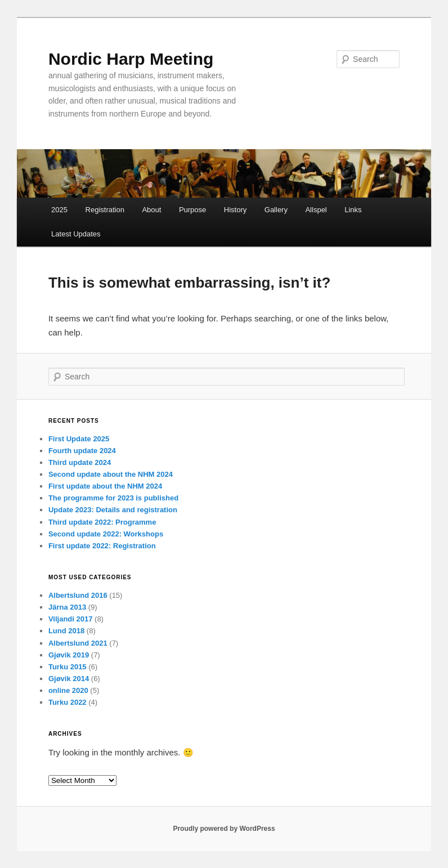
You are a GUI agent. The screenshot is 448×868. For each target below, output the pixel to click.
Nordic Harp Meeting (131, 59)
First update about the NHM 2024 (105, 486)
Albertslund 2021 (78, 643)
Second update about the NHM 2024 (111, 474)
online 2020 (68, 690)
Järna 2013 (67, 607)
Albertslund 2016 (78, 595)
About (151, 210)
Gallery (276, 210)
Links (353, 210)
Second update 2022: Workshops (106, 534)
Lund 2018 (66, 631)
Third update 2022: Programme (102, 522)
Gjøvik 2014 (69, 679)
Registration (105, 210)
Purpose (192, 210)
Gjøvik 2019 (69, 655)
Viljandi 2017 (71, 619)
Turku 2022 (68, 702)
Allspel (316, 210)
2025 (59, 210)
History (235, 210)
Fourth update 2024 (82, 451)
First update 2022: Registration (102, 546)
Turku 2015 (68, 667)
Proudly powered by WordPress (224, 829)
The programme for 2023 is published (113, 498)
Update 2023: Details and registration (113, 510)
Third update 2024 (80, 462)
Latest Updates (76, 234)
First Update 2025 (79, 439)
